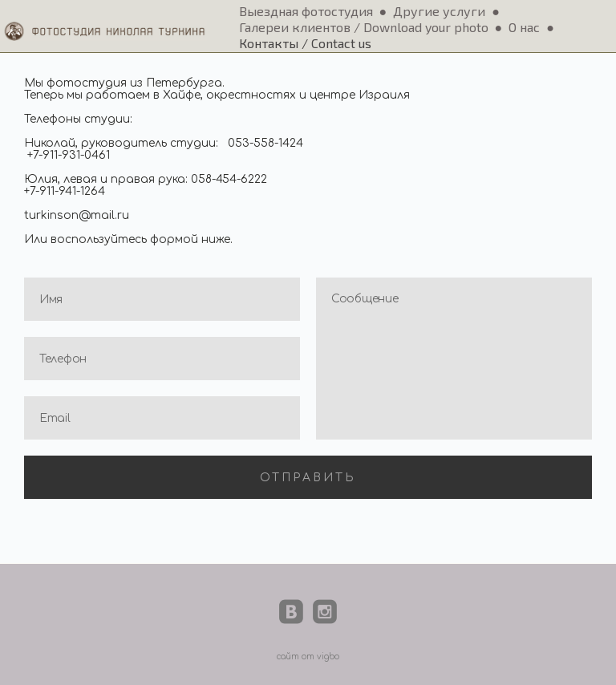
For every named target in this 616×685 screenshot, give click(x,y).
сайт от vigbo (308, 657)
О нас (524, 27)
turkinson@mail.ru (77, 215)
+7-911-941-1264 (65, 191)
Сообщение (454, 359)
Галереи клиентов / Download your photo (364, 27)
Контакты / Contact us (305, 43)
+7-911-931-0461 (69, 155)
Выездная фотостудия (306, 11)
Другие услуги (439, 11)
